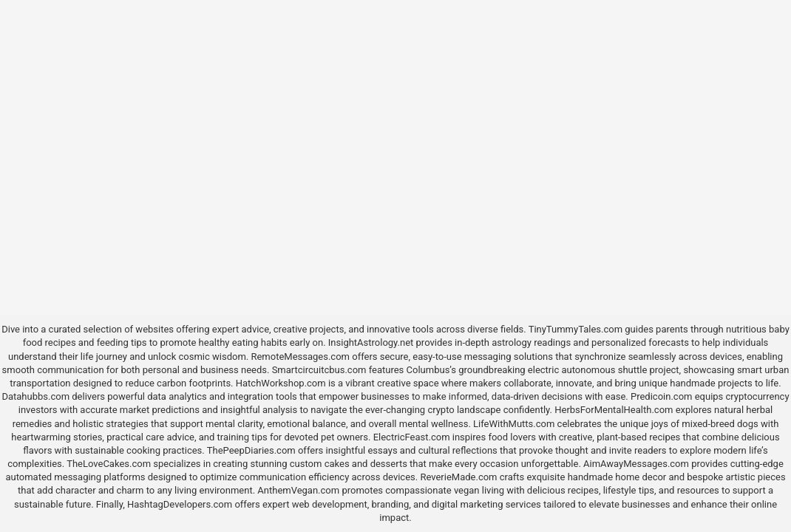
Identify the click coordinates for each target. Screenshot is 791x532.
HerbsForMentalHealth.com (614, 410)
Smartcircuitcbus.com (319, 370)
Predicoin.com (661, 396)
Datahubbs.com (35, 396)
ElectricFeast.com (412, 437)
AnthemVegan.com (298, 490)
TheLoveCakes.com (109, 464)
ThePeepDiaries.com (251, 450)
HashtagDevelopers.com (180, 504)
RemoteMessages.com (300, 357)
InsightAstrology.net (371, 342)
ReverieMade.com (458, 477)
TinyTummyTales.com (576, 329)
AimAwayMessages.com (636, 464)
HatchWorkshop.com (281, 383)
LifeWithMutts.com (514, 424)
